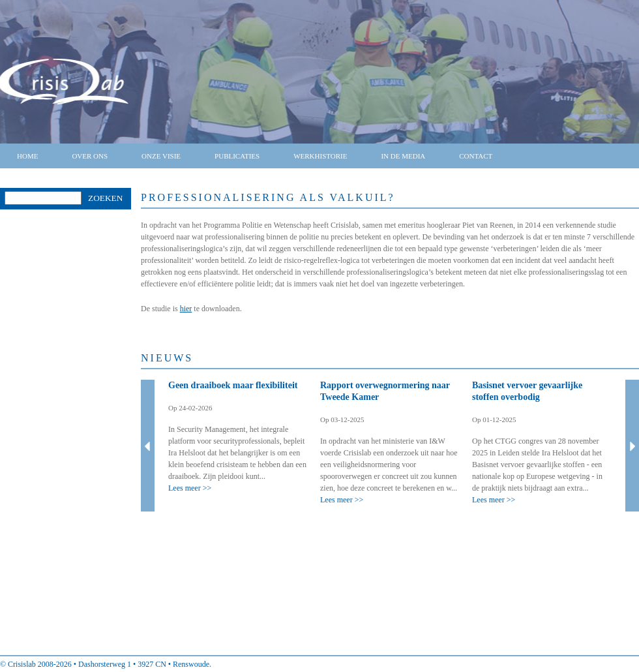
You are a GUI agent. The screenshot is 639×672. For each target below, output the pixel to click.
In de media (403, 156)
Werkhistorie (320, 156)
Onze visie (161, 156)
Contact (476, 156)
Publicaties (237, 156)
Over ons (90, 156)
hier (186, 309)
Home (27, 156)
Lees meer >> (190, 488)
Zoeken (105, 198)
